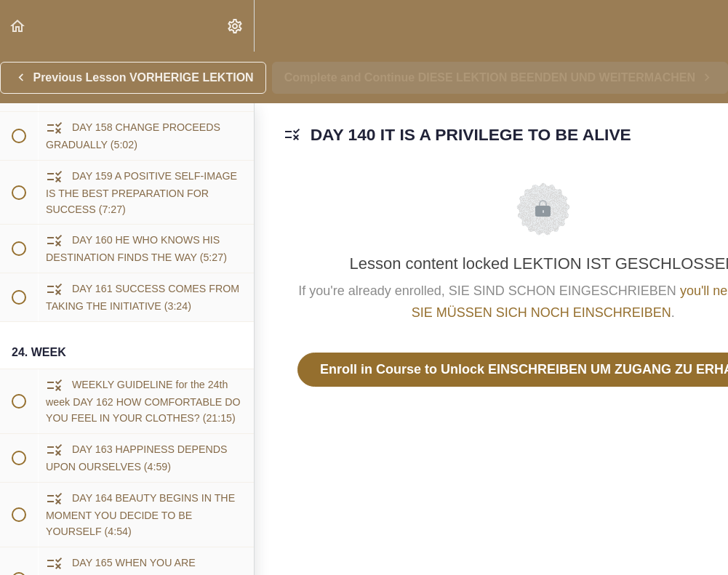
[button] (18, 26)
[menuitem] (236, 26)
